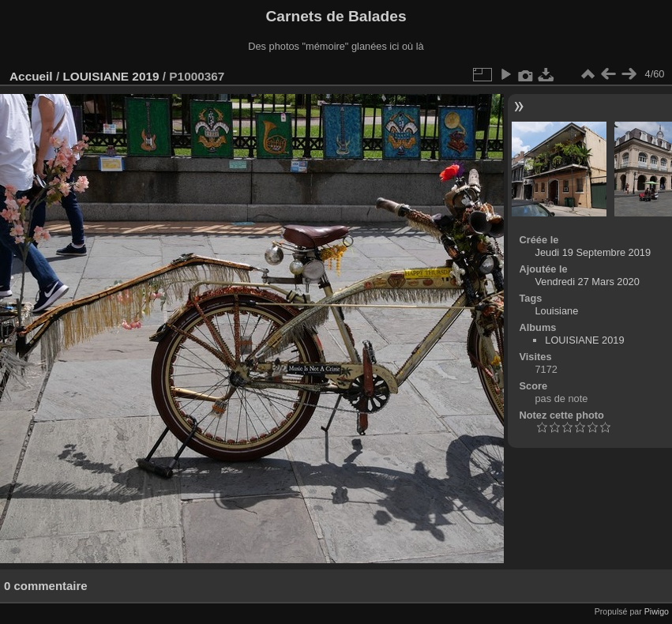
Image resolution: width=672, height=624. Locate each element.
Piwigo (657, 611)
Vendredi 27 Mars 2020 (588, 282)
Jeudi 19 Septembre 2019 (593, 252)
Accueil (31, 76)
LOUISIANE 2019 (111, 76)
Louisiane (557, 311)
